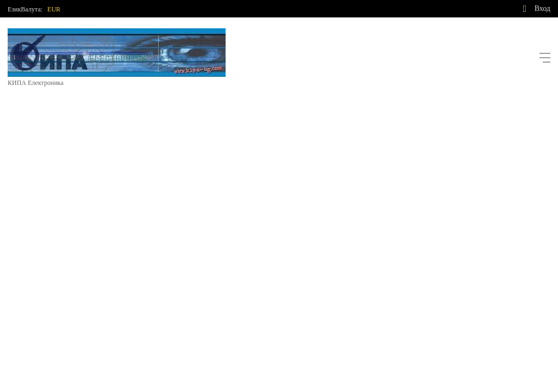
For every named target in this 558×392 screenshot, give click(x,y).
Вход (542, 8)
